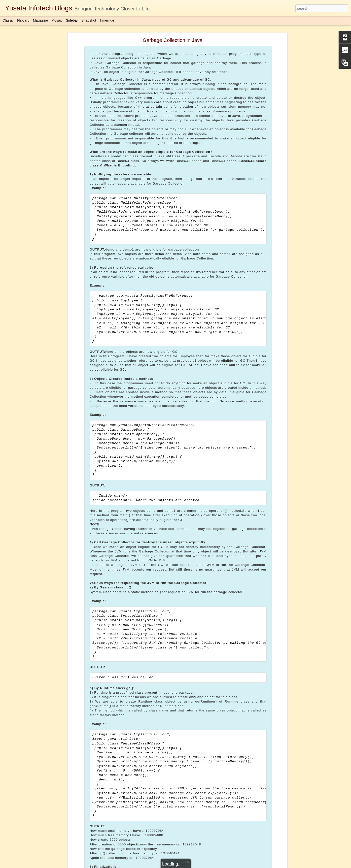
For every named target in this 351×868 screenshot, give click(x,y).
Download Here (73, 814)
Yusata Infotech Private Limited (168, 827)
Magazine (41, 20)
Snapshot (89, 20)
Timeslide (107, 20)
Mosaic (57, 20)
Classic (8, 20)
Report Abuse (206, 865)
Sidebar (72, 20)
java (178, 833)
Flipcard (23, 20)
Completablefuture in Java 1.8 (150, 833)
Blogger (191, 865)
